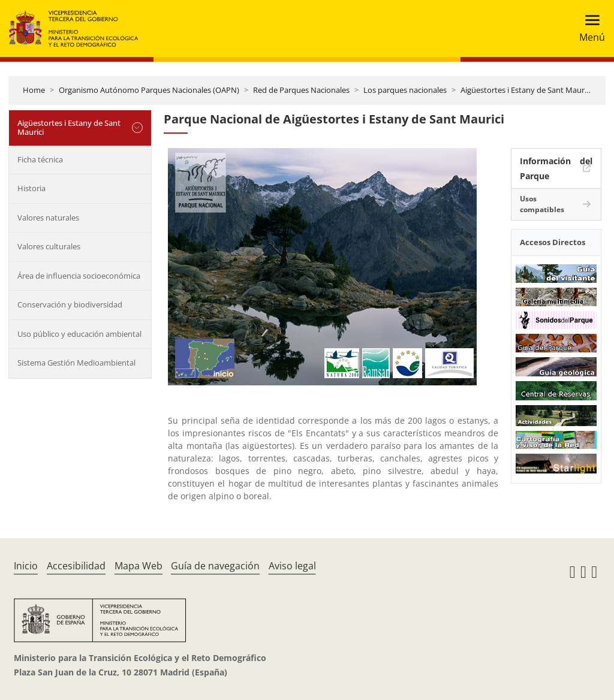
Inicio (26, 566)
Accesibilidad (76, 566)
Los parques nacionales (405, 90)
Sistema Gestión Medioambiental (76, 363)
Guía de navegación (215, 566)
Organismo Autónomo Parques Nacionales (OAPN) (149, 90)
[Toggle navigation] (589, 28)
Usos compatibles (542, 204)
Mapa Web (139, 566)
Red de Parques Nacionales (301, 90)
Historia (31, 188)
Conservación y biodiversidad (70, 304)
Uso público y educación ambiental (79, 334)
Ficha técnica (40, 159)
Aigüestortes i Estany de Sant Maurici (526, 90)
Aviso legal (292, 566)
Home (34, 90)
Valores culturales (49, 246)
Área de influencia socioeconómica (79, 276)
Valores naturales (48, 218)
